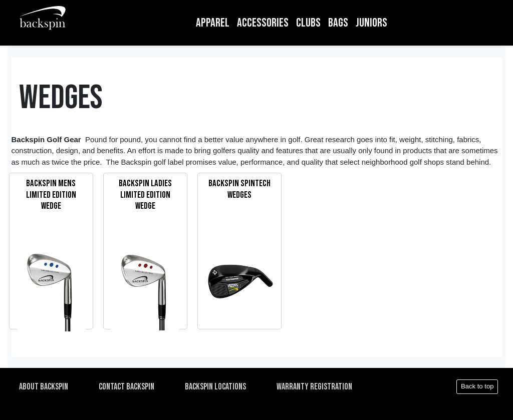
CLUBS (308, 23)
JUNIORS (371, 23)
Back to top (477, 386)
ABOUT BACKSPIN (44, 387)
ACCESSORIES (263, 23)
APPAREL (213, 23)
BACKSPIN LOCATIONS (215, 387)
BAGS (338, 23)
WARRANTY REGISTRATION (314, 387)
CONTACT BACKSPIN (126, 387)
